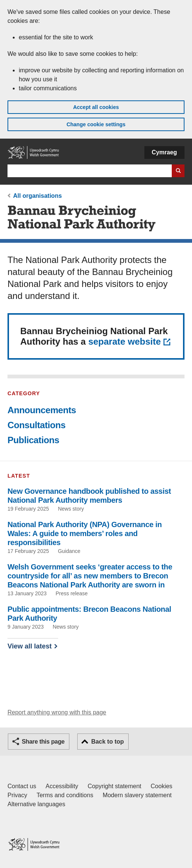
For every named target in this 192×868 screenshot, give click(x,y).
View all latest (30, 646)
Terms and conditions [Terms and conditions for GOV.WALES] (65, 795)
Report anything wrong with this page (57, 712)
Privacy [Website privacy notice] (17, 795)
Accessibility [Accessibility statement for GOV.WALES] (62, 786)
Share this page (43, 742)
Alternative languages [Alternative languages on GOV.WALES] (36, 804)
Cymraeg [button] (164, 152)
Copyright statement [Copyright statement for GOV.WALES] (115, 786)
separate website (124, 341)
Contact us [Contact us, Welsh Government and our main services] (22, 786)
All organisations (37, 196)
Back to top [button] (107, 742)
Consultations (37, 425)
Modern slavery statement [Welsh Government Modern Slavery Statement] (137, 795)
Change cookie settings (96, 124)
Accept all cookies (96, 107)
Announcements (42, 410)
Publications (33, 440)
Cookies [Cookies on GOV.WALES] (162, 786)
